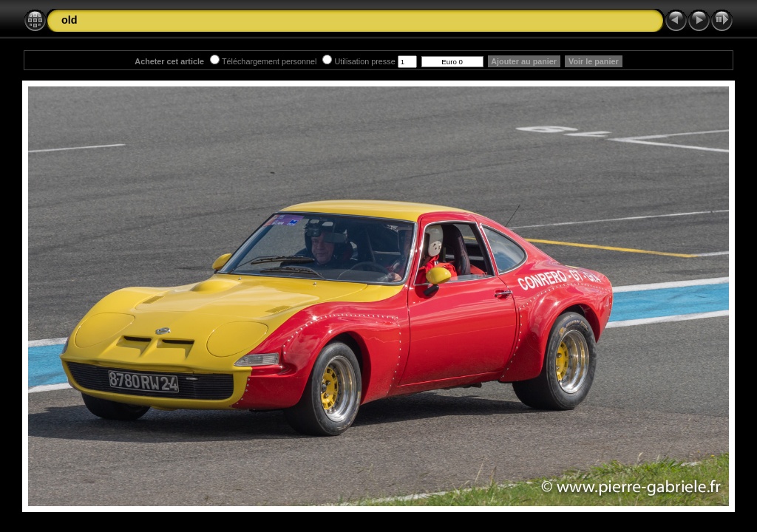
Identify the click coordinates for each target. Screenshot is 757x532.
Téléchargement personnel (263, 61)
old (69, 20)
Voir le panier (594, 61)
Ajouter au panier (524, 61)
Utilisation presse (359, 61)
